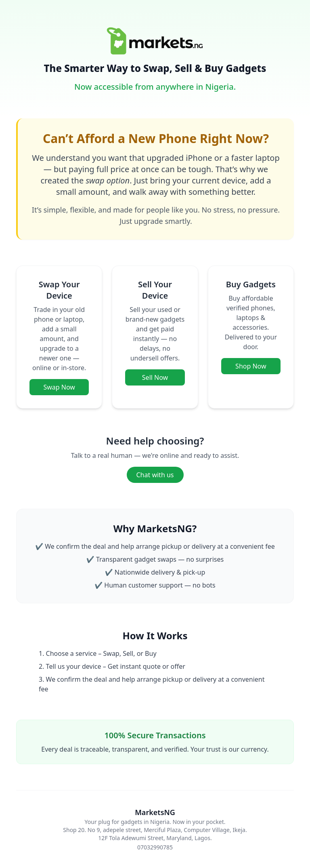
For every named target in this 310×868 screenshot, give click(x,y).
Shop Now (251, 366)
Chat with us (155, 475)
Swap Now (59, 387)
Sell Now (155, 377)
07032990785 (155, 847)
